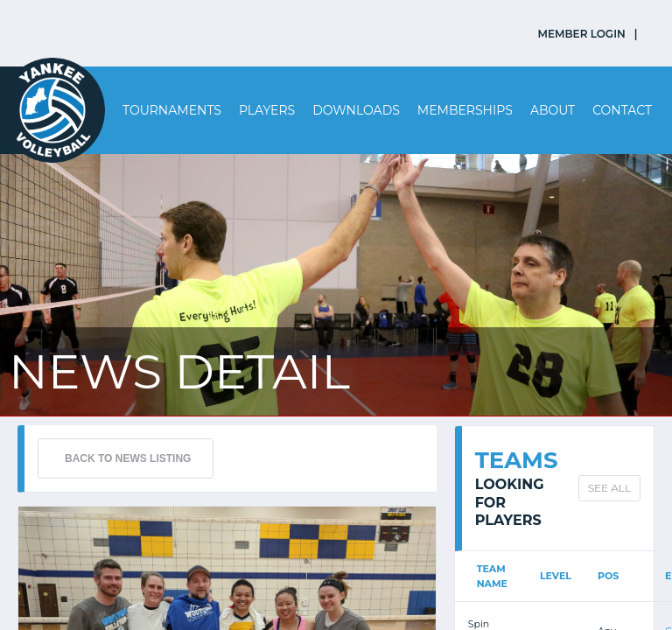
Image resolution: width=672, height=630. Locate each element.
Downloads (356, 110)
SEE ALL (609, 488)
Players (267, 110)
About (553, 110)
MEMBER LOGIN (582, 34)
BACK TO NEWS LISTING (128, 458)
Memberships (465, 110)
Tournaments (172, 110)
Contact (622, 110)
